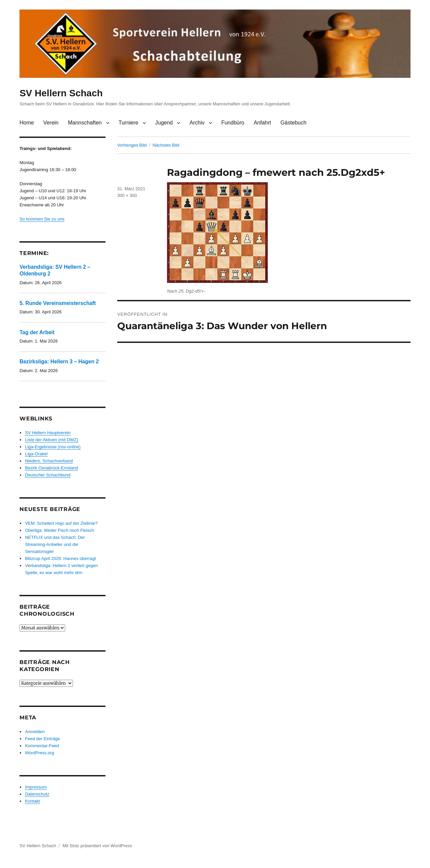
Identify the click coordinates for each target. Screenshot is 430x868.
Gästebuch (293, 123)
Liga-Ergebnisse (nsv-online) (53, 447)
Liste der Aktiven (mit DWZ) (51, 440)
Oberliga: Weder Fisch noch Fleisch (59, 530)
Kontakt (32, 801)
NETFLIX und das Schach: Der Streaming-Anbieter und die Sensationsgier (55, 544)
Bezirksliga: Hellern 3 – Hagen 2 (59, 362)
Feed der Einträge (42, 739)
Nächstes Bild (166, 145)
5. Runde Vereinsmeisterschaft (58, 303)
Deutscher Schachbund (48, 475)
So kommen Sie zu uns (42, 219)
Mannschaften (85, 123)
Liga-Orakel (36, 454)
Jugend (164, 123)
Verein (51, 123)
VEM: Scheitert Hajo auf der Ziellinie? (61, 523)
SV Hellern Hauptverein (48, 433)
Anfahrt (262, 123)
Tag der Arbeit (37, 332)
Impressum (36, 787)
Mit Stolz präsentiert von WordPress (97, 846)
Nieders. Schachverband (49, 461)
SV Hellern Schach (61, 93)
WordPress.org (39, 753)
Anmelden (35, 732)
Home (27, 123)
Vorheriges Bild (132, 145)
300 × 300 (127, 195)
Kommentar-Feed (42, 746)
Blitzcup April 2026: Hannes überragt (60, 558)
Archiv (197, 123)
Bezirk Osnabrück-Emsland (51, 468)
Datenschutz (37, 794)
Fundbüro (233, 123)
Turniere (128, 123)
